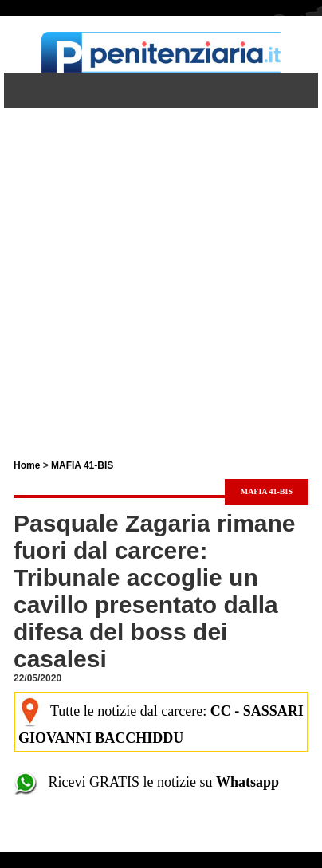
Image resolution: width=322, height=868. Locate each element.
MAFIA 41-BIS (82, 465)
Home (27, 465)
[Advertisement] (161, 269)
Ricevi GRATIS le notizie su (146, 782)
